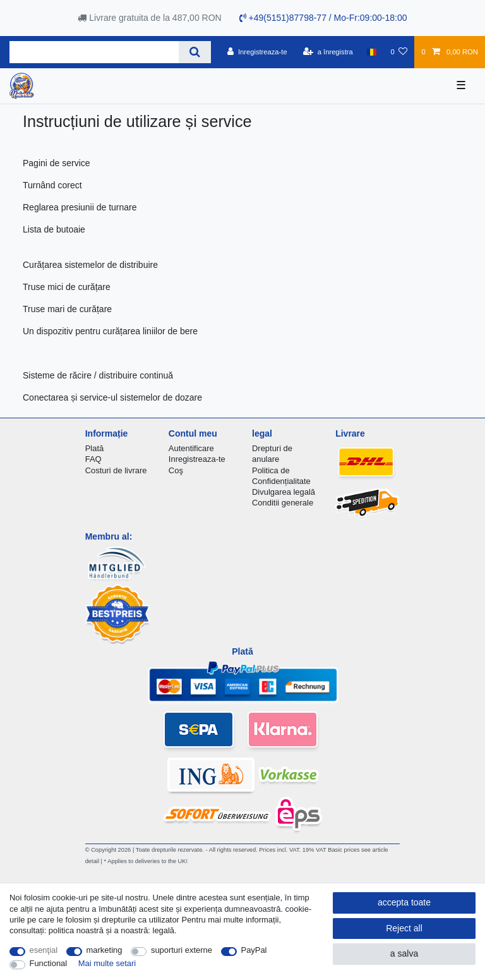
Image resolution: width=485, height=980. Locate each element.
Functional (49, 963)
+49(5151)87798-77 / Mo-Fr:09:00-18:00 (323, 18)
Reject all (404, 928)
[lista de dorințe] (399, 52)
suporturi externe (182, 950)
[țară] (372, 52)
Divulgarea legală (284, 492)
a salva (404, 953)
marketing (105, 950)
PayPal (254, 950)
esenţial (44, 950)
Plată (95, 448)
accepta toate (404, 902)
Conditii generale (283, 503)
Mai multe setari (107, 963)
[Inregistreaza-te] (257, 52)
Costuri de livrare (116, 470)
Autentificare (191, 448)
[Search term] (94, 52)
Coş (176, 470)
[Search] (195, 52)
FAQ (93, 459)
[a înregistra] (328, 52)
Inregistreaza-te (197, 459)
